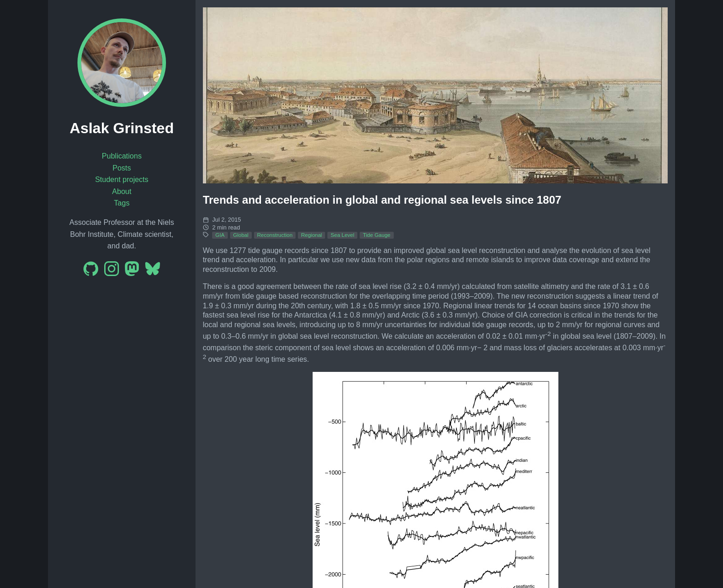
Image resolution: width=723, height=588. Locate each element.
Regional (311, 235)
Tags (122, 203)
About (122, 191)
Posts (122, 168)
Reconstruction (275, 235)
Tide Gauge (377, 235)
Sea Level (342, 235)
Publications (122, 156)
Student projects (122, 179)
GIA (220, 235)
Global (241, 235)
